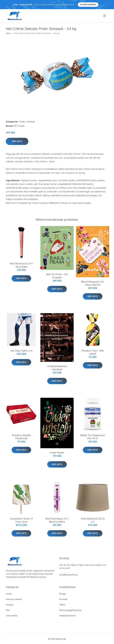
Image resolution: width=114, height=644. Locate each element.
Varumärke (12, 616)
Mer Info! (17, 141)
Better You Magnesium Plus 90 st (93, 437)
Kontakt (63, 599)
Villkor (62, 605)
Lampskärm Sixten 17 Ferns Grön (21, 520)
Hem (8, 33)
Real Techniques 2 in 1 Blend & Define (57, 520)
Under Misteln (57, 453)
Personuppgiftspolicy (70, 610)
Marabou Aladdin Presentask (21, 437)
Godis (22, 122)
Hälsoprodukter (14, 599)
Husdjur (10, 605)
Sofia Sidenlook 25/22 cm (93, 520)
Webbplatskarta (68, 616)
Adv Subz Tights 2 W (21, 351)
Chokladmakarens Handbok (57, 368)
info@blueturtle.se (69, 575)
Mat (8, 610)
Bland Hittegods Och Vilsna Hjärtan (93, 283)
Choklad (31, 122)
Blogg (62, 594)
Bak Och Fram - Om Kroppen (57, 276)
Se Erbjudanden (88, 5)
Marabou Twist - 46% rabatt (93, 352)
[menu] (105, 16)
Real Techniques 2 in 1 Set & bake (21, 265)
